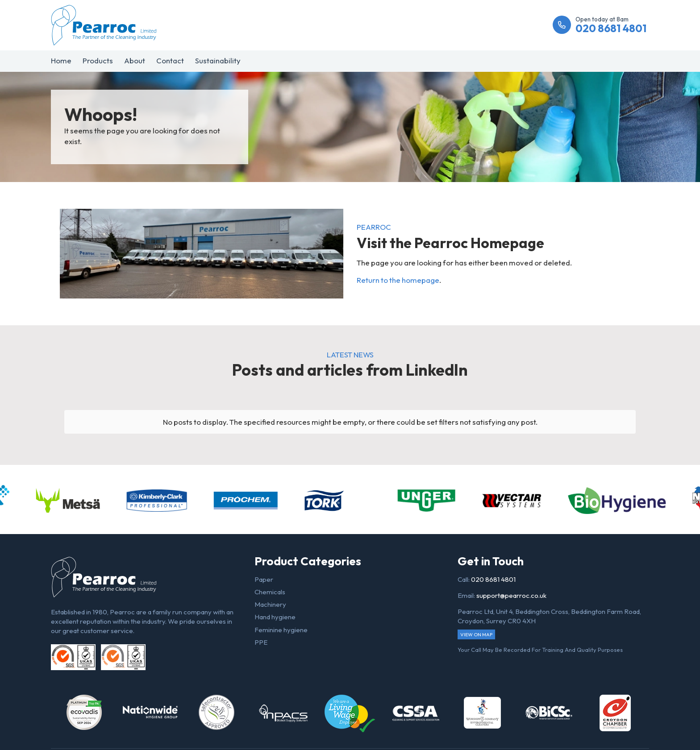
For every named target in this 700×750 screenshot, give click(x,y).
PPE (261, 642)
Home (61, 60)
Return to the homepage (398, 280)
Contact (170, 60)
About (135, 60)
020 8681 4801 (493, 579)
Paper (264, 579)
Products (98, 60)
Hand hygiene (275, 617)
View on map (476, 634)
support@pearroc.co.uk (511, 595)
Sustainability (218, 60)
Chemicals (270, 592)
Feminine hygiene (281, 630)
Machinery (270, 604)
